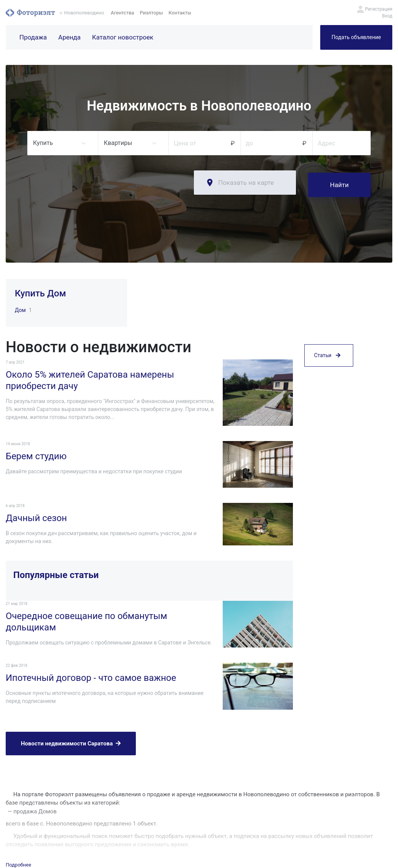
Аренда (70, 37)
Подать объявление (356, 37)
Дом (20, 308)
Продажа (33, 37)
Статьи (327, 407)
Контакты (180, 13)
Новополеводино (84, 13)
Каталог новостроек (123, 37)
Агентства (123, 13)
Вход (387, 16)
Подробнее (18, 818)
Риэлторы (151, 13)
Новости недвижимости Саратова (71, 701)
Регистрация (379, 9)
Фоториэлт (30, 13)
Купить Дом (40, 291)
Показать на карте (246, 183)
